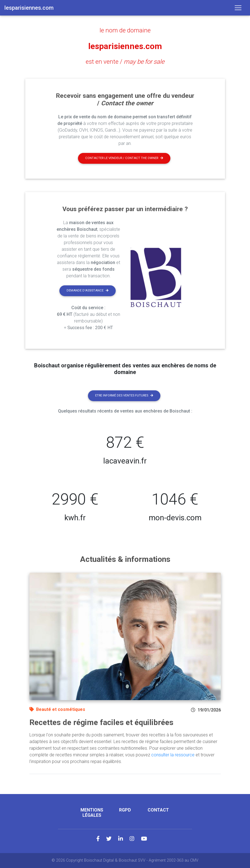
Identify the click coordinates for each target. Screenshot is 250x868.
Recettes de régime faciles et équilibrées (101, 722)
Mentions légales (92, 813)
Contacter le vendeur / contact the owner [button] (124, 158)
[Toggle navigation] (238, 8)
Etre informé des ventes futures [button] (124, 395)
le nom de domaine (125, 30)
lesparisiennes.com (125, 46)
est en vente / (125, 62)
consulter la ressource (173, 755)
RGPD (125, 810)
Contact (158, 810)
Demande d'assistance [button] (88, 290)
